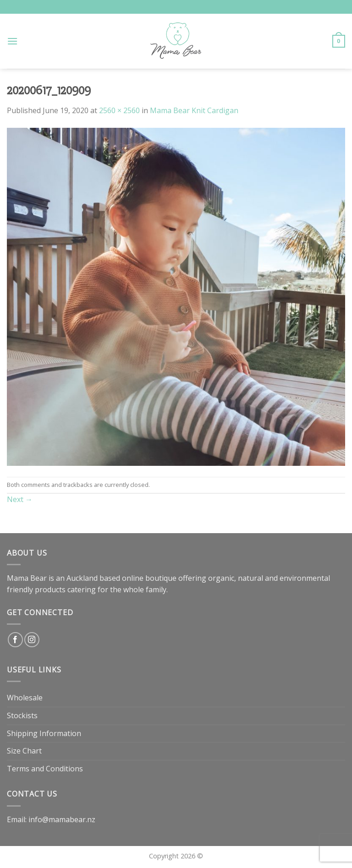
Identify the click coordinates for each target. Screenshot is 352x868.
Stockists (22, 715)
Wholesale (25, 698)
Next (20, 499)
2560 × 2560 (119, 110)
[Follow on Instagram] (32, 640)
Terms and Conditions (45, 769)
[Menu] (12, 41)
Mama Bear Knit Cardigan (194, 110)
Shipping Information (44, 733)
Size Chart (24, 751)
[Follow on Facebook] (15, 640)
